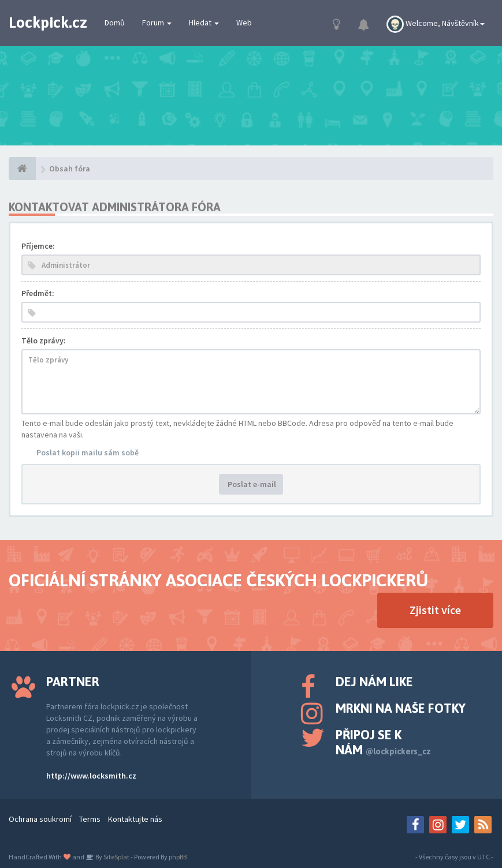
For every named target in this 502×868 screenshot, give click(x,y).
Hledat (204, 23)
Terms (90, 819)
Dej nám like (374, 682)
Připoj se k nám (383, 742)
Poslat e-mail (251, 484)
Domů (115, 23)
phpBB (178, 857)
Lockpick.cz (48, 23)
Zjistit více (435, 610)
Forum (157, 23)
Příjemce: (38, 246)
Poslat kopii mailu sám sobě (88, 452)
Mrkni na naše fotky (401, 708)
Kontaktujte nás (135, 819)
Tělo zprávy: (44, 341)
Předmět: (38, 293)
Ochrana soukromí (40, 819)
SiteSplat (116, 857)
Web (244, 23)
